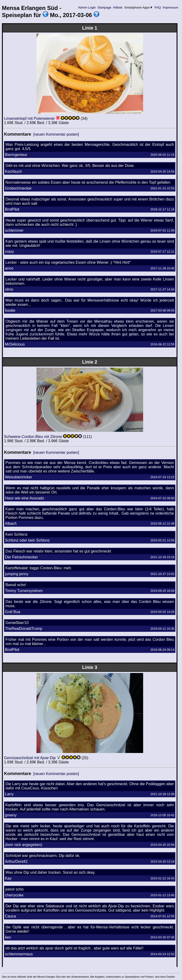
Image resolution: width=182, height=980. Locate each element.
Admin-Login (87, 7)
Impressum (171, 7)
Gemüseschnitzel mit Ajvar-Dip (30, 758)
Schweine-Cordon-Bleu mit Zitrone (33, 437)
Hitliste (118, 7)
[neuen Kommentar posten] (56, 134)
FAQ (158, 7)
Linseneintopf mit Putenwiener (29, 118)
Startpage (104, 7)
